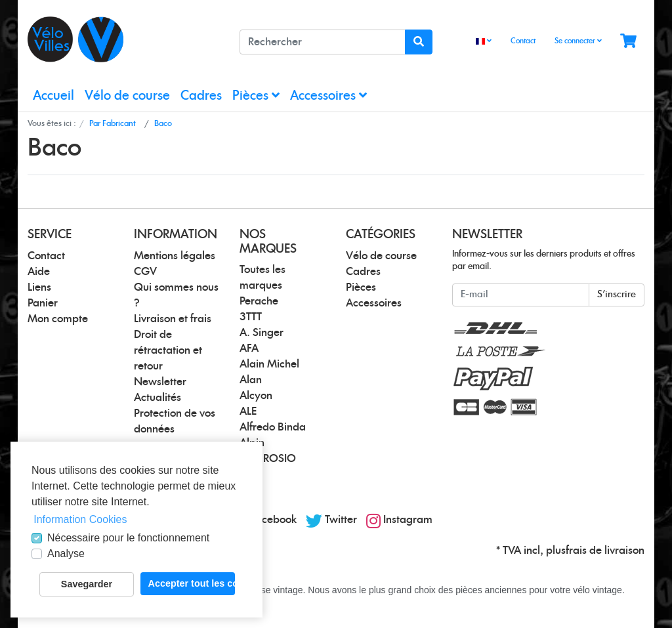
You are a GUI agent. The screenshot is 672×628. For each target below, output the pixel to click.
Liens (39, 287)
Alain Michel (269, 364)
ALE (248, 411)
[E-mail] (521, 295)
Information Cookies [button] (80, 519)
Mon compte (58, 319)
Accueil (53, 96)
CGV (145, 272)
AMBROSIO (268, 459)
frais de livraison (605, 551)
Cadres (201, 96)
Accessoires (328, 95)
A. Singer (262, 333)
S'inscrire (617, 295)
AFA (249, 348)
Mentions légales (175, 256)
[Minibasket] (628, 42)
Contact (523, 41)
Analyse (66, 554)
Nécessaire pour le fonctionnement (128, 538)
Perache (259, 301)
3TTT (251, 317)
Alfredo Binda (273, 427)
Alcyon (256, 396)
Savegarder (87, 584)
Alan (251, 380)
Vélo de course (127, 96)
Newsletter (160, 382)
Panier (43, 303)
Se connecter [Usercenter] (578, 41)
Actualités (157, 398)
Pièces (256, 95)
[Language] (484, 42)
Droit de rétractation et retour (168, 350)
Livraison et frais (173, 319)
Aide (39, 272)
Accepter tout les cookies (192, 583)
